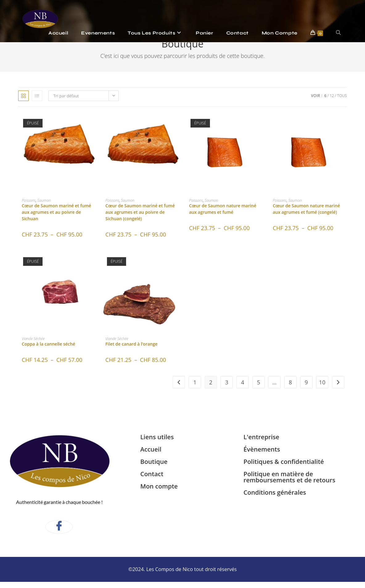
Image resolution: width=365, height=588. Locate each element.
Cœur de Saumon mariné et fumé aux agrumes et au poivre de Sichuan (56, 212)
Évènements (262, 449)
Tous (342, 96)
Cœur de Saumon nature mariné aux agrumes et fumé (223, 209)
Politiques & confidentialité (284, 462)
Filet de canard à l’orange (131, 344)
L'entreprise (261, 437)
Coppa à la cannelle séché (48, 344)
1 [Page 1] (195, 382)
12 (332, 96)
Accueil (151, 449)
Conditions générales (275, 492)
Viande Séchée (33, 339)
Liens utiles (157, 437)
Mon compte (159, 486)
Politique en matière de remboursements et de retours (289, 477)
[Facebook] (59, 527)
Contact (152, 474)
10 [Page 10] (322, 382)
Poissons (29, 200)
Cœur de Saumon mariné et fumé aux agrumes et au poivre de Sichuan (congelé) (140, 212)
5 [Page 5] (258, 382)
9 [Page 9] (306, 382)
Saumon (44, 200)
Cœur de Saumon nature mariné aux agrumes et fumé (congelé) (306, 209)
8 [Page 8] (290, 382)
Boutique (154, 462)
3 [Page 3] (227, 382)
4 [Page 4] (243, 382)
